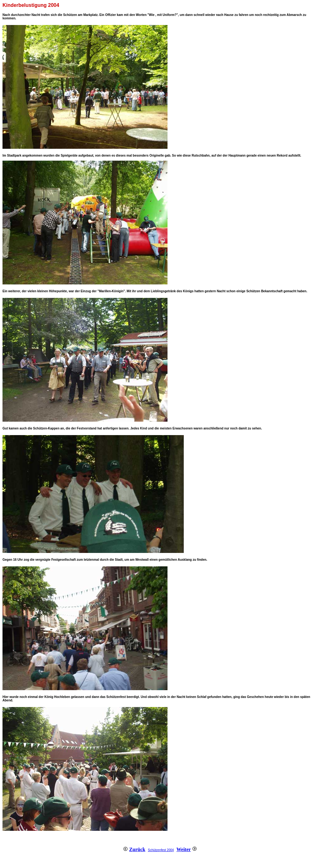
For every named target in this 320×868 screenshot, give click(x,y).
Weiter (183, 849)
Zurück (137, 849)
